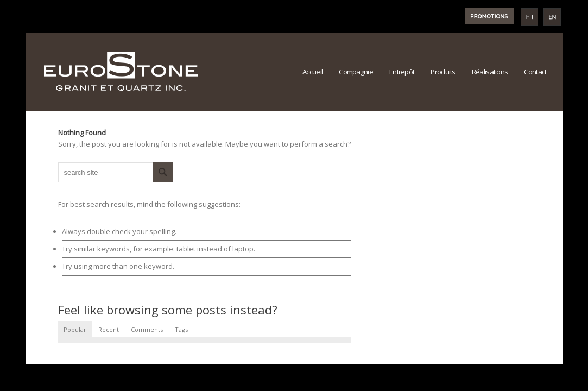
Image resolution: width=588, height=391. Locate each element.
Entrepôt (402, 72)
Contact (535, 72)
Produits (443, 72)
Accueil (312, 72)
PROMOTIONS (489, 16)
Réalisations (490, 72)
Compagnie (356, 72)
